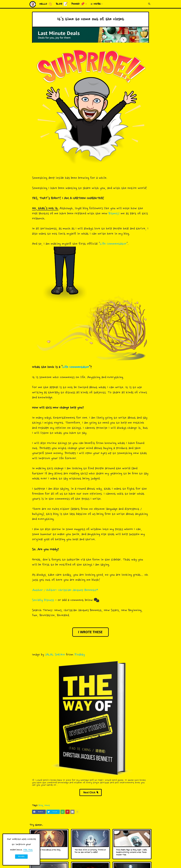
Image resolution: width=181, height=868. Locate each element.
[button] (149, 4)
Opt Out (28, 850)
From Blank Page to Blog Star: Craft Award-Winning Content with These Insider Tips (131, 853)
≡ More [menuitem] (96, 4)
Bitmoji (114, 214)
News (47, 805)
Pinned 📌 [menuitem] (78, 4)
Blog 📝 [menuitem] (62, 4)
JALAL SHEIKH (55, 655)
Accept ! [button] (21, 857)
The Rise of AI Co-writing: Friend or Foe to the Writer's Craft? (90, 851)
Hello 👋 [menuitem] (46, 4)
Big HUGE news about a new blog (47, 850)
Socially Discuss (43, 600)
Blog (41, 805)
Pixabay (80, 655)
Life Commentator (113, 244)
